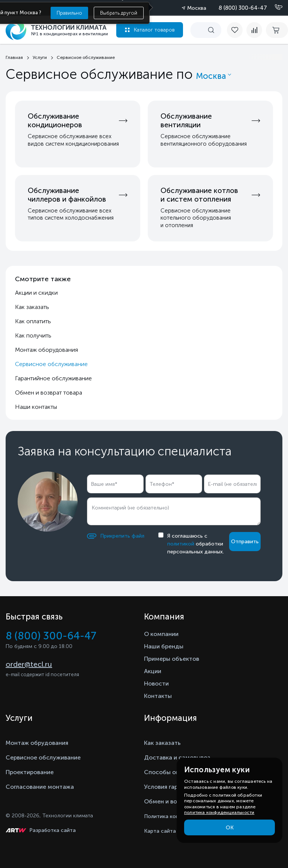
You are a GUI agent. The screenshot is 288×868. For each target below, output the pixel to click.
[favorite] (237, 30)
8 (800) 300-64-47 (243, 8)
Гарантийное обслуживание (53, 378)
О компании (161, 634)
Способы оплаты (169, 772)
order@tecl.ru (29, 664)
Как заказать (32, 307)
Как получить (33, 335)
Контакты (158, 696)
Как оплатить (33, 321)
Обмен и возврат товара (49, 393)
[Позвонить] (274, 8)
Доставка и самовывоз (177, 757)
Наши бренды (164, 646)
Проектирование (30, 772)
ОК (230, 828)
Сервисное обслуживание (43, 757)
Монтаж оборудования (46, 350)
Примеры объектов (172, 659)
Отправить (245, 542)
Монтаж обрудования (37, 743)
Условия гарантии (169, 787)
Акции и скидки (36, 293)
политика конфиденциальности (219, 812)
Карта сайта (160, 831)
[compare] (254, 30)
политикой (181, 544)
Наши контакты (36, 407)
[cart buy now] (277, 30)
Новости (156, 683)
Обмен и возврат (169, 801)
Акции (153, 671)
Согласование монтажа (40, 787)
